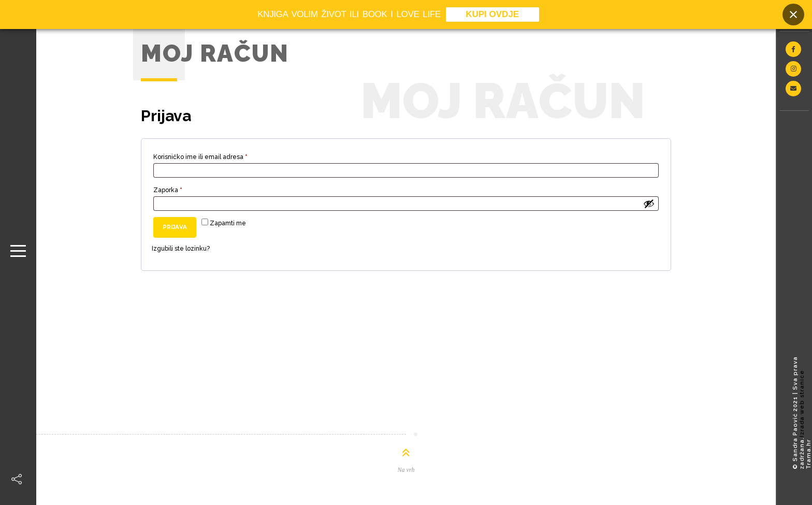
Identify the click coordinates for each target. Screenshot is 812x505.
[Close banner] (793, 15)
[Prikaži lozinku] (649, 204)
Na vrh (406, 470)
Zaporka (183, 189)
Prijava (175, 227)
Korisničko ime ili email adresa (215, 156)
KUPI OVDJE (492, 14)
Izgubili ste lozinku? (181, 249)
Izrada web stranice (802, 403)
